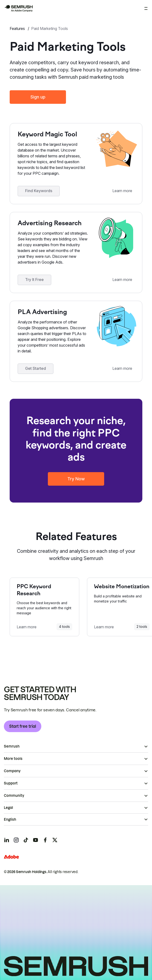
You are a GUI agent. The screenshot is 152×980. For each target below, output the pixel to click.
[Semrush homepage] (18, 8)
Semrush (12, 746)
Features (18, 28)
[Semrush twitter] (55, 840)
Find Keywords (39, 191)
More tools (13, 759)
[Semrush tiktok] (26, 840)
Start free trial (23, 726)
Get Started (36, 368)
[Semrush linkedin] (7, 840)
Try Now (76, 479)
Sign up (38, 97)
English (10, 819)
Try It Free (34, 280)
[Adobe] (11, 857)
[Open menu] (146, 8)
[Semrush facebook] (45, 840)
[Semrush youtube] (36, 840)
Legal (8, 808)
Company (12, 771)
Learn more (122, 191)
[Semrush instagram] (16, 840)
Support (11, 783)
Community (14, 796)
